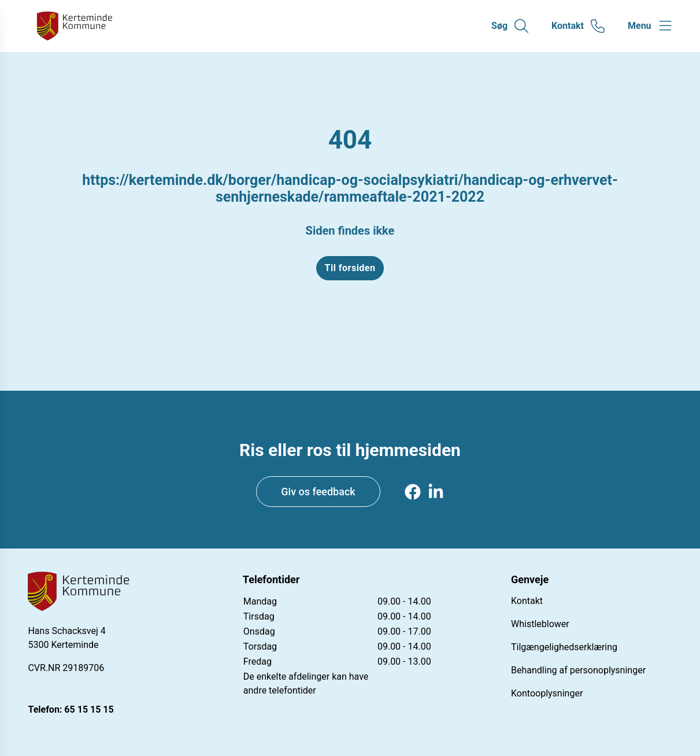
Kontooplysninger (547, 693)
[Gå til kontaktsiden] (578, 26)
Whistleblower (540, 624)
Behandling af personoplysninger (578, 670)
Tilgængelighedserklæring (564, 647)
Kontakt (527, 601)
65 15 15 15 (89, 709)
